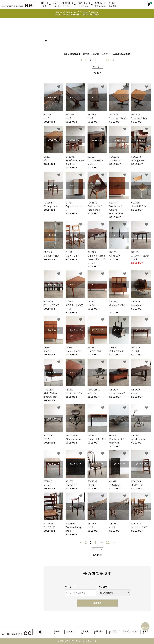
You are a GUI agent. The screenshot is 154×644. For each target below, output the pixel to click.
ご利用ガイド (71, 632)
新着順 (86, 54)
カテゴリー (104, 587)
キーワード (70, 587)
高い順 (96, 54)
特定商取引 (113, 632)
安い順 (105, 54)
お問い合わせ (99, 632)
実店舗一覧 (57, 632)
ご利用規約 (85, 632)
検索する (97, 603)
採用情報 (145, 632)
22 (108, 60)
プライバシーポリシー (130, 632)
